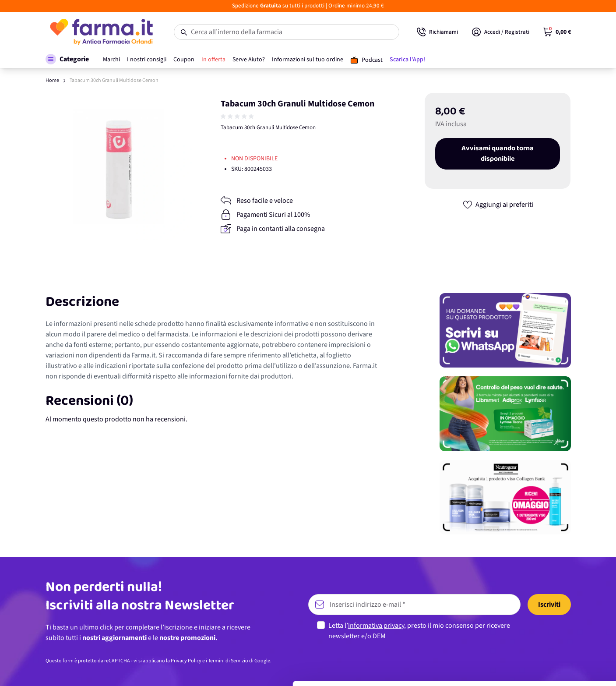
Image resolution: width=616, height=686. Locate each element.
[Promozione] (505, 330)
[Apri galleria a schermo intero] (119, 166)
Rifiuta (543, 662)
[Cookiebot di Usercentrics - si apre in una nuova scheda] (57, 669)
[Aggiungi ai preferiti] (498, 205)
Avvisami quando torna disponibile (498, 154)
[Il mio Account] (501, 32)
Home (52, 80)
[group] (238, 117)
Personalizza (543, 633)
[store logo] (101, 32)
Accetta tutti (543, 604)
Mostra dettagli (138, 669)
